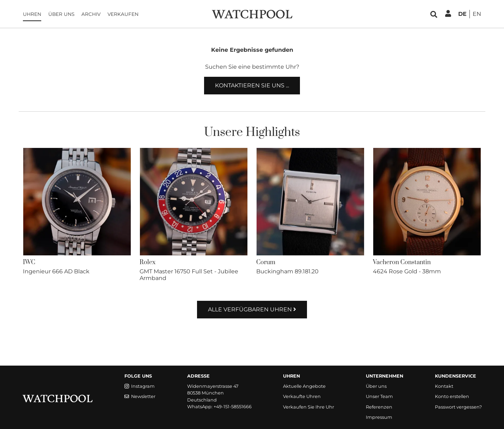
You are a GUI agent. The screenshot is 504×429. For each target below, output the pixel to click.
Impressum (379, 417)
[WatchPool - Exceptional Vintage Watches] (252, 14)
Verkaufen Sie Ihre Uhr (309, 407)
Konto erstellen (452, 396)
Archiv (91, 14)
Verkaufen (123, 14)
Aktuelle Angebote (304, 386)
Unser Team (379, 396)
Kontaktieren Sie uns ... (252, 85)
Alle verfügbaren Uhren (252, 309)
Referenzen (379, 407)
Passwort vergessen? (458, 407)
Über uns (61, 14)
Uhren (32, 14)
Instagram (140, 386)
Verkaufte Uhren (302, 396)
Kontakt (444, 386)
